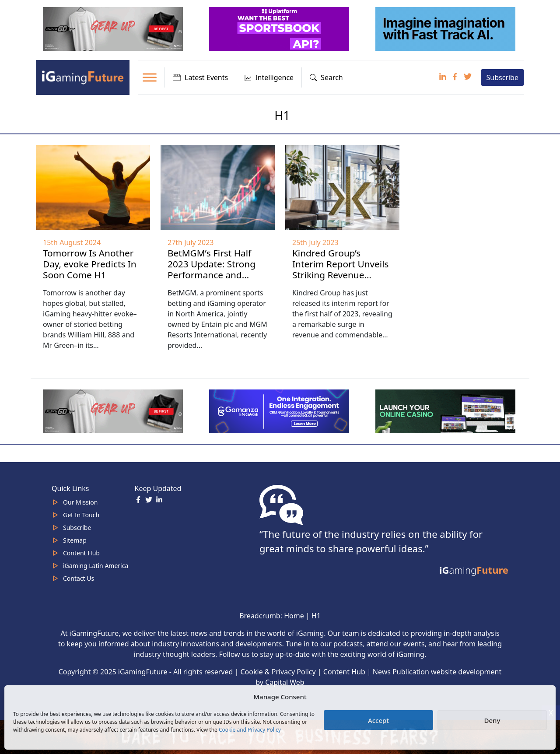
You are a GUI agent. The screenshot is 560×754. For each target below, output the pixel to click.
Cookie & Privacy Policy (278, 672)
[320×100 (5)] (114, 28)
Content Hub (81, 553)
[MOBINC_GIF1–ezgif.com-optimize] (446, 411)
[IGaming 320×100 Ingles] (280, 411)
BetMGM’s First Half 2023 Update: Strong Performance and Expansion (212, 269)
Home (294, 616)
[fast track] (446, 28)
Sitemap (75, 540)
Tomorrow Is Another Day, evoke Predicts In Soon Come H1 (90, 264)
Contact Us (79, 578)
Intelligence (269, 77)
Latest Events (200, 77)
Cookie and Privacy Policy (250, 730)
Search (326, 77)
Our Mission (80, 502)
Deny (492, 720)
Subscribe (502, 77)
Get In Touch (81, 515)
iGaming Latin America (96, 566)
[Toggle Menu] (150, 77)
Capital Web (285, 682)
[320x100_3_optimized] (280, 28)
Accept (378, 720)
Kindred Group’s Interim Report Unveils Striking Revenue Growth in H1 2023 (341, 269)
